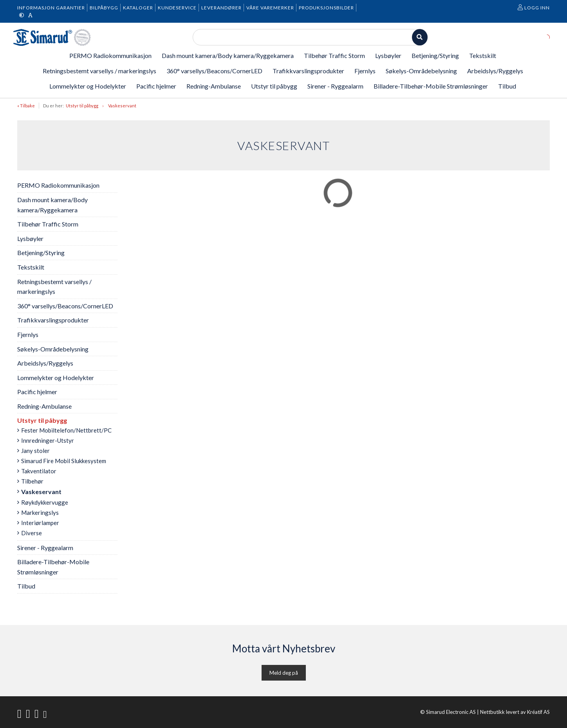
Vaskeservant (122, 106)
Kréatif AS (538, 712)
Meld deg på (284, 673)
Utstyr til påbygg (82, 106)
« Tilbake (26, 106)
